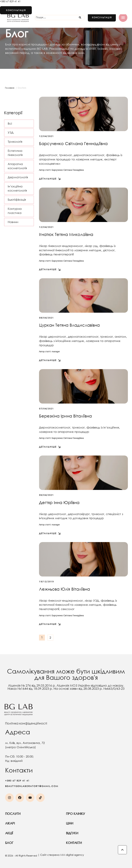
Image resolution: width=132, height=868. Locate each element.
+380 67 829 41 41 (10, 1)
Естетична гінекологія (15, 153)
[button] (102, 17)
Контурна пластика (15, 211)
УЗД (11, 132)
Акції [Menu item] (36, 833)
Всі (10, 123)
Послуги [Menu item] (36, 814)
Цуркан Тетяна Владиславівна (69, 325)
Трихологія (15, 142)
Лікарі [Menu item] (36, 823)
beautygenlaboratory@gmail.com (32, 786)
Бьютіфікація (17, 200)
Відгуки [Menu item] (96, 833)
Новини (13, 222)
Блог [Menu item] (36, 843)
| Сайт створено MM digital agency (61, 855)
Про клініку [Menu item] (96, 814)
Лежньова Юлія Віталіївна (64, 589)
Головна (10, 88)
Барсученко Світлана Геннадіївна (73, 143)
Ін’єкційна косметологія (17, 188)
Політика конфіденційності (26, 723)
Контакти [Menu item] (96, 843)
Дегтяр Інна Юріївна (59, 502)
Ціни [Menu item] (96, 823)
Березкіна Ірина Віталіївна (65, 416)
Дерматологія (18, 177)
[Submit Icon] (80, 18)
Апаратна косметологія (17, 166)
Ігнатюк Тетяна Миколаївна (66, 234)
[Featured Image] (84, 114)
